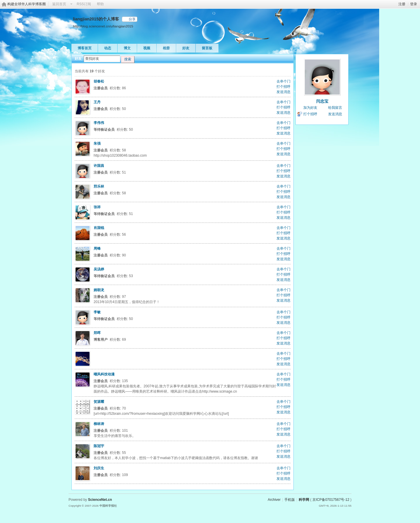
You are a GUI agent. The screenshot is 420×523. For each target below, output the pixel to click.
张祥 (97, 207)
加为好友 (310, 108)
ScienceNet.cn (100, 500)
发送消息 (283, 92)
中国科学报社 (108, 506)
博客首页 (85, 48)
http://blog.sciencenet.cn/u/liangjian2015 (103, 26)
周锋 (97, 249)
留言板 (207, 48)
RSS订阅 (84, 4)
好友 (186, 48)
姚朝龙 (99, 290)
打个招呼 (283, 87)
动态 (108, 48)
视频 (147, 48)
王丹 (97, 102)
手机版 (290, 500)
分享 (132, 19)
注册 (402, 4)
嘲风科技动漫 (104, 374)
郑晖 (97, 333)
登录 (414, 4)
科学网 (304, 500)
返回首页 (59, 4)
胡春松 (99, 81)
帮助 (100, 4)
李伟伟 (99, 123)
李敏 (97, 312)
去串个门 (283, 81)
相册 (166, 48)
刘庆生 (99, 468)
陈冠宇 (99, 446)
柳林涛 (99, 424)
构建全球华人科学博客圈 (27, 4)
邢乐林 (99, 186)
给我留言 (335, 108)
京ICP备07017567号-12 (331, 500)
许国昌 (99, 166)
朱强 (97, 144)
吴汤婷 (99, 269)
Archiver (274, 500)
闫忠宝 (322, 101)
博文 (127, 48)
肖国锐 (99, 228)
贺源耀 (99, 402)
